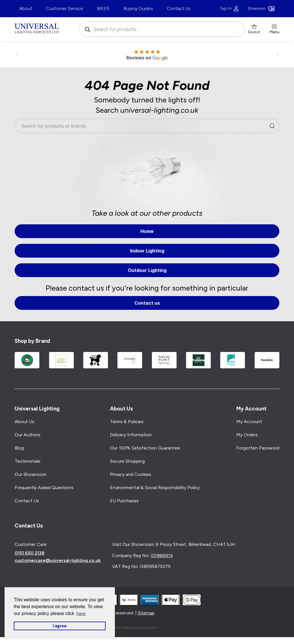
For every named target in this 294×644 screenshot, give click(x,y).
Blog (19, 448)
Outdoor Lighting (147, 270)
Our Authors (28, 435)
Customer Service (64, 8)
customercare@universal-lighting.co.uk (58, 561)
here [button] (81, 613)
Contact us (147, 303)
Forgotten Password (258, 448)
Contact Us (179, 8)
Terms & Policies (127, 422)
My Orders (247, 435)
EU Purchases (124, 501)
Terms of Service (135, 627)
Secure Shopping (127, 461)
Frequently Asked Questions (44, 488)
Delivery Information (131, 435)
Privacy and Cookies (131, 474)
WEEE (103, 8)
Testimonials (28, 461)
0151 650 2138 (30, 553)
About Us (25, 422)
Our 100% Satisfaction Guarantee (145, 448)
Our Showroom (30, 474)
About (26, 8)
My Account (249, 422)
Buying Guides (138, 8)
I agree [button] (60, 626)
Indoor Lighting (147, 251)
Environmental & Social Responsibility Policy (155, 488)
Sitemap (146, 613)
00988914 (162, 556)
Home (147, 231)
